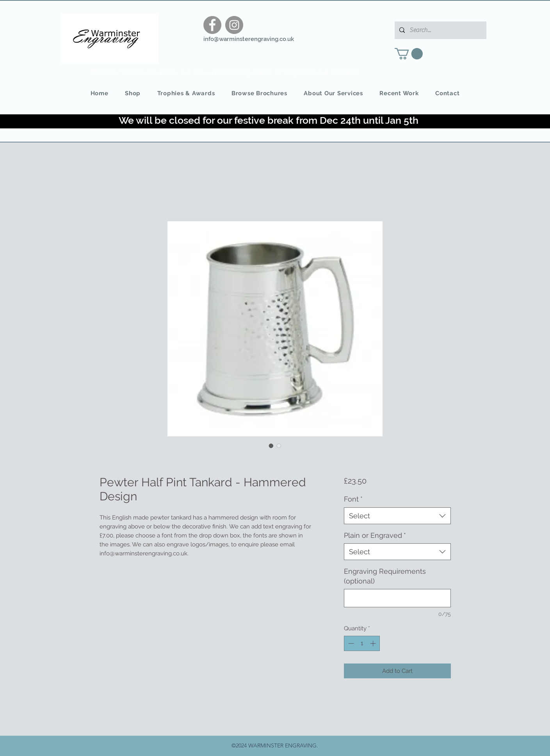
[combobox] (397, 516)
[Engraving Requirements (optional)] (397, 598)
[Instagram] (234, 25)
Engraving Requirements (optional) (385, 576)
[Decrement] (350, 643)
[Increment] (374, 643)
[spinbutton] (362, 643)
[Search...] (440, 30)
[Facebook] (212, 25)
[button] (409, 54)
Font (353, 499)
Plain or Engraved (375, 535)
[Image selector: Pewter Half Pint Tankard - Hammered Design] (271, 446)
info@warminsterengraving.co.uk (249, 39)
